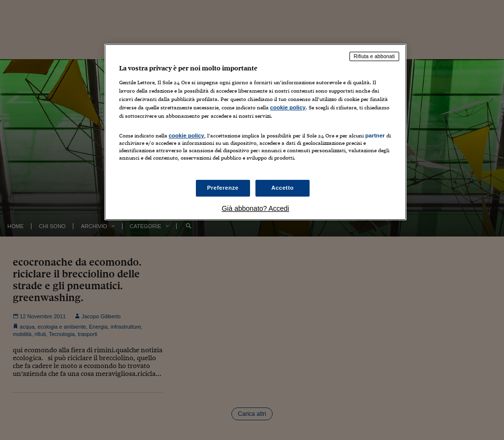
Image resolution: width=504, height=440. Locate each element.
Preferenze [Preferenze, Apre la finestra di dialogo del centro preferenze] (223, 188)
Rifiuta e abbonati (375, 56)
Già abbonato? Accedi (255, 208)
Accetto (283, 188)
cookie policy (288, 107)
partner (375, 135)
